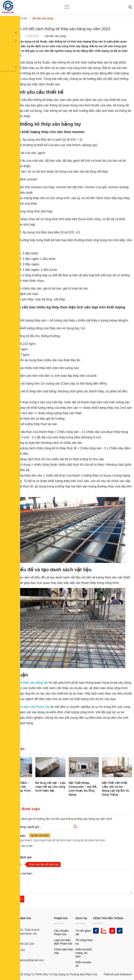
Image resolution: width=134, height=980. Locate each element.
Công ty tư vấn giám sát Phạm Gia (26, 707)
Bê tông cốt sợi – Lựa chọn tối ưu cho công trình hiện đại (50, 787)
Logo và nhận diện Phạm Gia (63, 942)
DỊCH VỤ (81, 918)
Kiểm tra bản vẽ (83, 964)
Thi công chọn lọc (84, 942)
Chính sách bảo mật (64, 951)
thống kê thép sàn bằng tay (29, 683)
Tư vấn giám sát (83, 932)
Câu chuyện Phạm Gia (61, 932)
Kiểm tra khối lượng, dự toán (84, 953)
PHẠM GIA (61, 918)
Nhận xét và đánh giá (17, 857)
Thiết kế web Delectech (118, 974)
